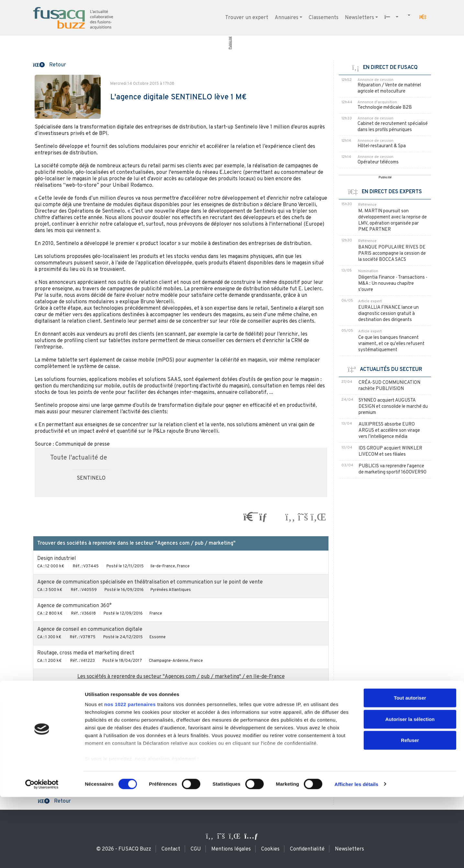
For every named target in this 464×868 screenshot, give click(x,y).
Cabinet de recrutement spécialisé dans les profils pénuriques (393, 127)
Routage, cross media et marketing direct (86, 653)
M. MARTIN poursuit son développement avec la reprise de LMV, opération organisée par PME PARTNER (392, 220)
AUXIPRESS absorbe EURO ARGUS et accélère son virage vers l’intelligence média (389, 431)
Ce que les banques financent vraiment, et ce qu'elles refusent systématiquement (391, 344)
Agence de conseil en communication (81, 736)
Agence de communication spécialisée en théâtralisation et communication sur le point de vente (150, 582)
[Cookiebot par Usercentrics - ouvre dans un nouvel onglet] (42, 855)
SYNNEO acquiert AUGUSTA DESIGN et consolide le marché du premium (393, 407)
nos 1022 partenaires (130, 776)
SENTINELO (91, 478)
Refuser (410, 812)
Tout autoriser (410, 769)
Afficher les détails (356, 855)
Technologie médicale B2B (385, 108)
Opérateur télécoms (378, 162)
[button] (423, 17)
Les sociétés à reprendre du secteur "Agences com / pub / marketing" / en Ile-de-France (181, 677)
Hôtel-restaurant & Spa (382, 146)
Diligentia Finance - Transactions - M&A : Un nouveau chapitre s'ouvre (393, 284)
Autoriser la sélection (410, 790)
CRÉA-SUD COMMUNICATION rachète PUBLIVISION (389, 386)
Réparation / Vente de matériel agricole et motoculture (389, 88)
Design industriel (57, 559)
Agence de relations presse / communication (90, 713)
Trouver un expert (247, 18)
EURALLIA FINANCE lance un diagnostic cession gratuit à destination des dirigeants (388, 314)
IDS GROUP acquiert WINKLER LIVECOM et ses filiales (390, 451)
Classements (324, 18)
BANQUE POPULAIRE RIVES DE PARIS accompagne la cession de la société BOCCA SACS (392, 254)
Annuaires (287, 18)
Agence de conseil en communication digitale (90, 629)
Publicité (230, 43)
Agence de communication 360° (74, 606)
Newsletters (359, 18)
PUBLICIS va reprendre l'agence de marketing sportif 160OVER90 (392, 469)
